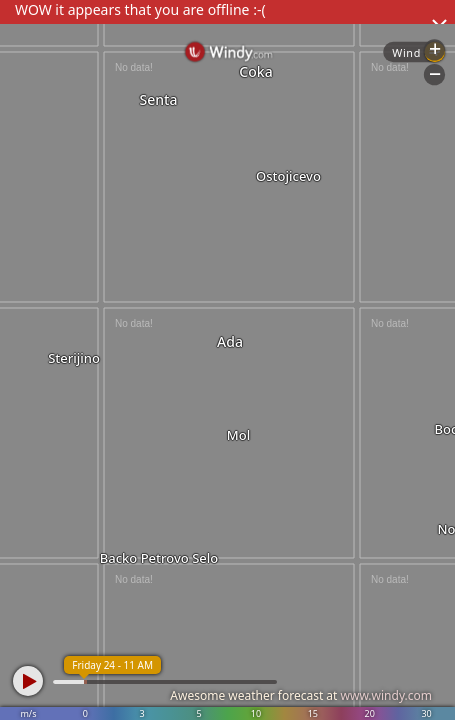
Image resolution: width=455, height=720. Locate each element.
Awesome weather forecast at (301, 695)
